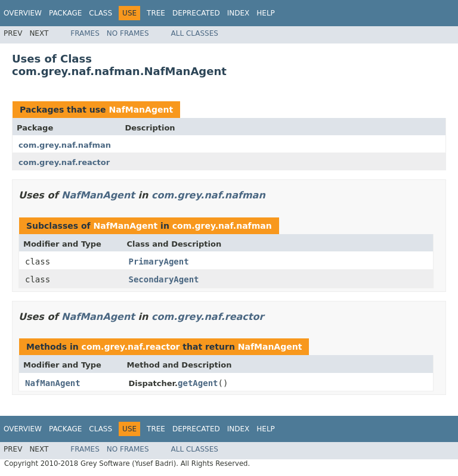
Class (100, 13)
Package (65, 13)
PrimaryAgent (159, 262)
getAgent (198, 383)
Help (266, 13)
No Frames (128, 33)
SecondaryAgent (164, 279)
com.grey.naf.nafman (65, 145)
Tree (156, 13)
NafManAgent (141, 110)
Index (239, 13)
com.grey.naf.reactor (64, 162)
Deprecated (196, 13)
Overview (23, 13)
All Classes (195, 33)
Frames (85, 33)
